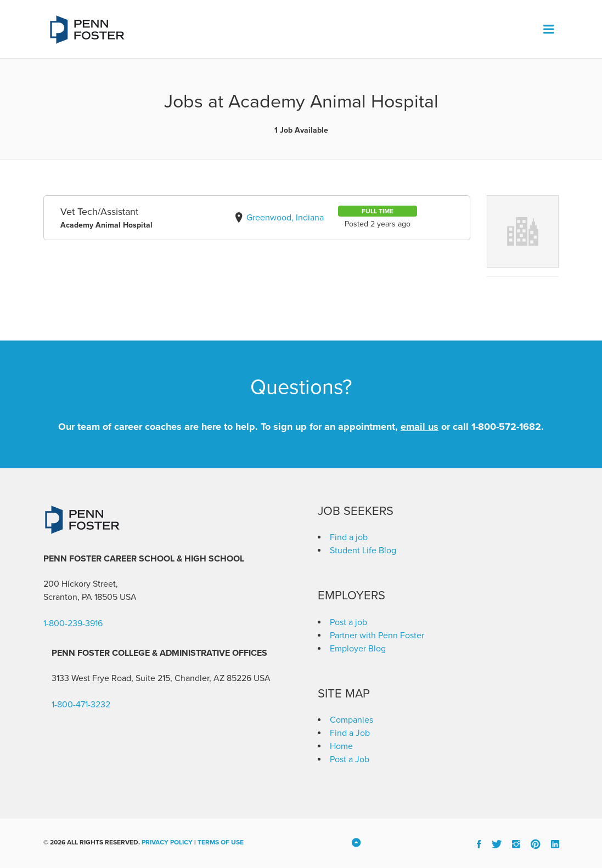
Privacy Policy (167, 842)
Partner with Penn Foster (377, 636)
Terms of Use (221, 842)
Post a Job (350, 759)
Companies (351, 720)
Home (341, 746)
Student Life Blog (363, 551)
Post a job (348, 622)
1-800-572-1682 (506, 427)
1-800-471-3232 (81, 705)
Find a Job (350, 733)
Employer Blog (358, 649)
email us (420, 427)
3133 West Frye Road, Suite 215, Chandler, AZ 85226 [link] (151, 678)
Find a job (349, 537)
